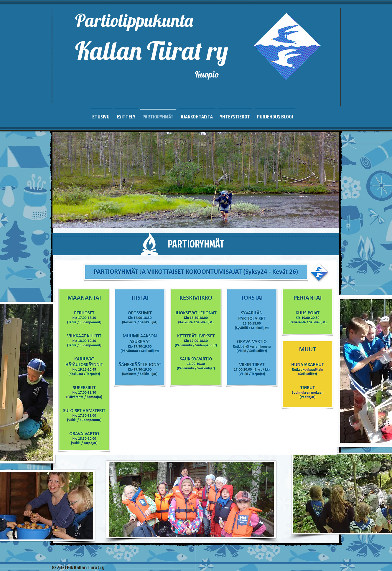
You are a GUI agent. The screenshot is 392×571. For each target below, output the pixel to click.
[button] (196, 180)
